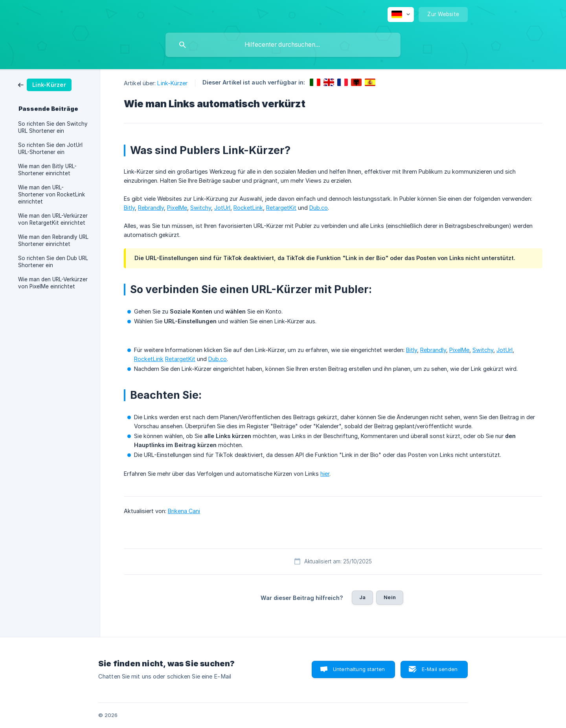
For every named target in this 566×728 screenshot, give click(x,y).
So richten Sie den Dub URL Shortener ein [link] (53, 262)
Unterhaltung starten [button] (359, 669)
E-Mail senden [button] (440, 669)
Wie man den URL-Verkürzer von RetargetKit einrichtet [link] (53, 219)
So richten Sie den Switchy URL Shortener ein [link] (53, 127)
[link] (45, 84)
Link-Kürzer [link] (172, 83)
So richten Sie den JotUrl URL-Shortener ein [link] (50, 149)
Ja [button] (362, 597)
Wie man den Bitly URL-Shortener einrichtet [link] (47, 170)
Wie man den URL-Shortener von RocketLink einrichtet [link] (51, 194)
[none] (401, 15)
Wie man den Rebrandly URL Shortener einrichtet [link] (53, 240)
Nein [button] (390, 597)
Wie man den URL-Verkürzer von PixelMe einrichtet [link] (53, 283)
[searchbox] (283, 45)
